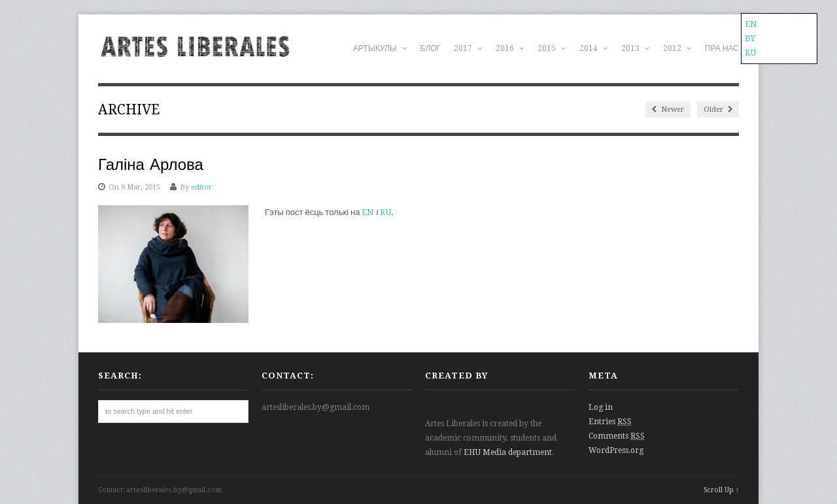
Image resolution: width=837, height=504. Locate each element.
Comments (617, 436)
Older (718, 109)
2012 (677, 48)
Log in (601, 407)
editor (201, 187)
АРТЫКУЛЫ (380, 48)
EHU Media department (508, 452)
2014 (594, 48)
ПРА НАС (722, 48)
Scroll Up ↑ (721, 490)
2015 (552, 48)
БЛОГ (431, 48)
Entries (610, 422)
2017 (468, 48)
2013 (636, 48)
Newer (668, 109)
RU (385, 212)
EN (368, 212)
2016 (510, 48)
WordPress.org (616, 450)
